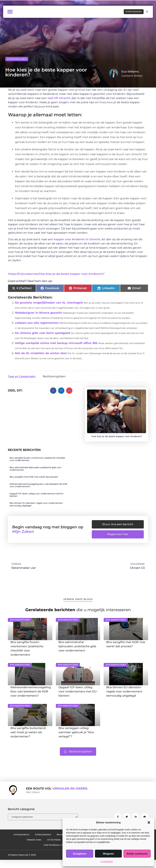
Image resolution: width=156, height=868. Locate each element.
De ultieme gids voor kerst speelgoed (42, 333)
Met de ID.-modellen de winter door (41, 353)
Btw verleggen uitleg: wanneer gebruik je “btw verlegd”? (76, 735)
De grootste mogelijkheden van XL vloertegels (49, 303)
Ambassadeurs (27, 837)
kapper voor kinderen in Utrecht (77, 239)
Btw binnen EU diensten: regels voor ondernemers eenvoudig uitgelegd (36, 504)
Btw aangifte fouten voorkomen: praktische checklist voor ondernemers (37, 459)
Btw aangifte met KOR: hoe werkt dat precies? (34, 477)
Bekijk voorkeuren (137, 854)
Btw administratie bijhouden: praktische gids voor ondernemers (36, 469)
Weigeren (108, 854)
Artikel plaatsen (53, 837)
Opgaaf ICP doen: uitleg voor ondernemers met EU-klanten (37, 495)
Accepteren (80, 854)
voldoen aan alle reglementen (37, 323)
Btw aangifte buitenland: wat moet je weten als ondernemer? (28, 735)
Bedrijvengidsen (17, 59)
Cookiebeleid (107, 862)
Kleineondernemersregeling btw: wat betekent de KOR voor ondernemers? (38, 485)
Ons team (44, 843)
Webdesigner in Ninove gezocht (38, 313)
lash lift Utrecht (59, 98)
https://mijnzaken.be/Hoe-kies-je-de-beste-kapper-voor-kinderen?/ (56, 274)
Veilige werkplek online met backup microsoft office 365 (56, 343)
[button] (149, 822)
